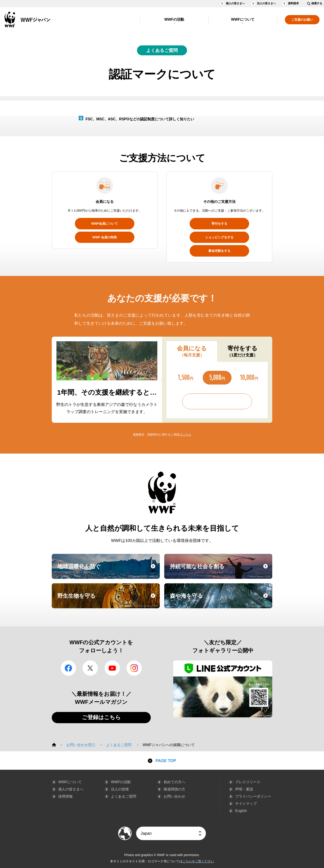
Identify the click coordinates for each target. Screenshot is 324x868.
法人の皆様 (120, 789)
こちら (187, 435)
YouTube (112, 668)
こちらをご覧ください (198, 861)
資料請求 (293, 3)
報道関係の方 (174, 789)
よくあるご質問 (162, 50)
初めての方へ (174, 782)
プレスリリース (248, 782)
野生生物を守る (108, 600)
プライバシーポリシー (253, 796)
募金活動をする (219, 251)
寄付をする (219, 224)
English (241, 811)
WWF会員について (105, 224)
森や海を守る (220, 600)
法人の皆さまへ (266, 3)
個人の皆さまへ (235, 3)
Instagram (134, 668)
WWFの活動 (174, 19)
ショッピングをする (219, 237)
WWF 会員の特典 (105, 237)
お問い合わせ (174, 796)
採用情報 (65, 796)
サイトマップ (246, 804)
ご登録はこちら (101, 717)
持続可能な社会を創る (220, 570)
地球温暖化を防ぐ (108, 570)
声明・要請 (244, 789)
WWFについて (243, 19)
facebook (68, 668)
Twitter (90, 668)
